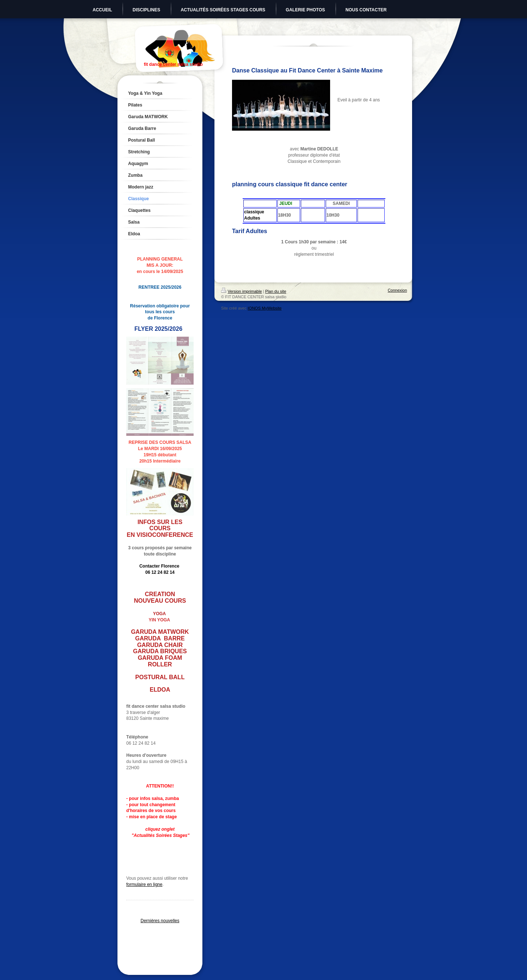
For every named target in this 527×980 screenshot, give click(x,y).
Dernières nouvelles (160, 921)
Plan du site (276, 291)
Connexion (397, 290)
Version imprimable (242, 291)
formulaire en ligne (144, 884)
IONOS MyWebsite (265, 308)
